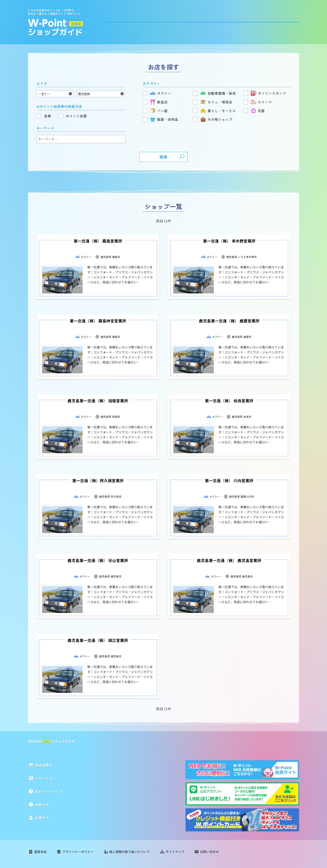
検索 (163, 157)
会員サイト (288, 21)
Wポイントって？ (222, 21)
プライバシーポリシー (83, 826)
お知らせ (258, 21)
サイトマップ (190, 826)
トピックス (185, 21)
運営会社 (42, 826)
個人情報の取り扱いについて (140, 826)
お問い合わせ (228, 826)
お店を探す (153, 21)
